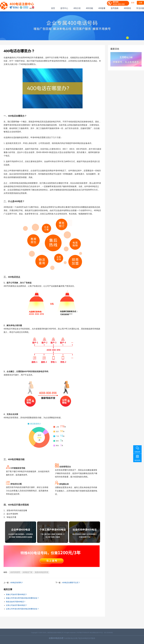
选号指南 (115, 8)
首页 (53, 8)
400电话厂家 (27, 572)
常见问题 (140, 8)
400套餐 (102, 8)
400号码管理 (15, 572)
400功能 (89, 8)
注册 (140, 3)
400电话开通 (14, 505)
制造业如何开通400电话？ (16, 602)
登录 (133, 3)
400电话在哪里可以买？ (71, 583)
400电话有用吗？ (17, 583)
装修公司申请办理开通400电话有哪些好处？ (22, 598)
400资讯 (127, 8)
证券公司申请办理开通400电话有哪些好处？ (22, 609)
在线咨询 (137, 452)
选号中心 (64, 8)
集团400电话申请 (41, 572)
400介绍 (77, 8)
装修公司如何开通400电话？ (17, 594)
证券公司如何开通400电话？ (17, 605)
